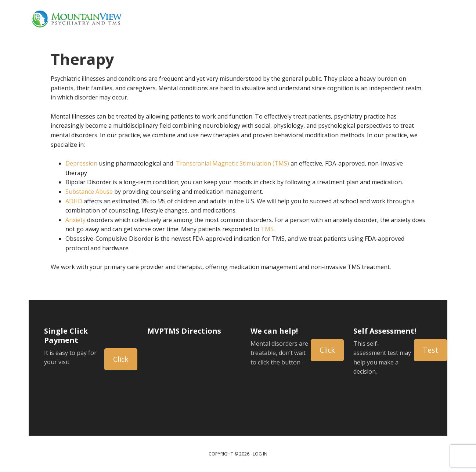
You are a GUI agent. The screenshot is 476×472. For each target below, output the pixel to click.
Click (121, 359)
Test (430, 350)
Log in (260, 454)
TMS (267, 229)
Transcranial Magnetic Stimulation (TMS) (232, 163)
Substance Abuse (89, 192)
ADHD (74, 201)
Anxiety (75, 220)
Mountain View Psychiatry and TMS (76, 18)
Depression (81, 163)
